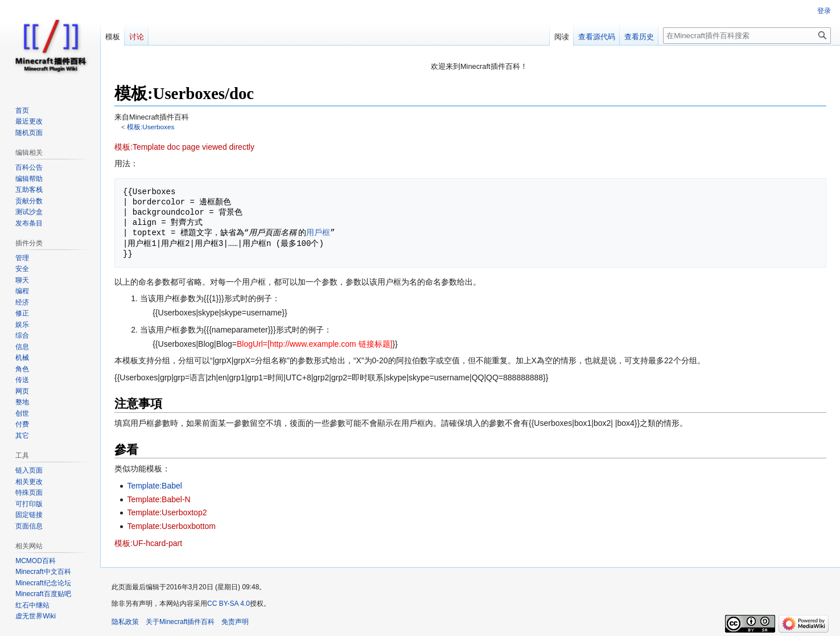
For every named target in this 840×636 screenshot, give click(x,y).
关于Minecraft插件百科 (180, 622)
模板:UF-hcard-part (148, 543)
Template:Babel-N (158, 499)
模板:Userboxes (151, 127)
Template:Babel (155, 486)
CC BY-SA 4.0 (228, 604)
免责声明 (235, 622)
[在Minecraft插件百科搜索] (747, 36)
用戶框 (318, 233)
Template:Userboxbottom (171, 526)
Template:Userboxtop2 (167, 512)
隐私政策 (125, 622)
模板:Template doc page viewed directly (184, 147)
